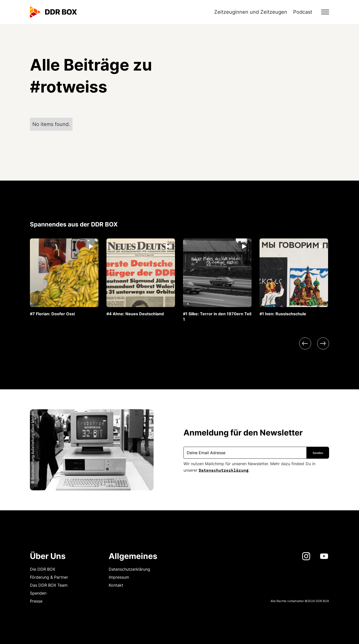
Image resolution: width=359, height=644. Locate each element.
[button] (322, 12)
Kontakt (116, 585)
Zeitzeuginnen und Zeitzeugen (251, 12)
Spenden (38, 593)
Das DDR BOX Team (49, 585)
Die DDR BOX (43, 569)
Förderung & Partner (49, 577)
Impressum (119, 577)
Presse (36, 601)
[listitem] (64, 277)
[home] (53, 12)
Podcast (303, 12)
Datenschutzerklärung (224, 470)
